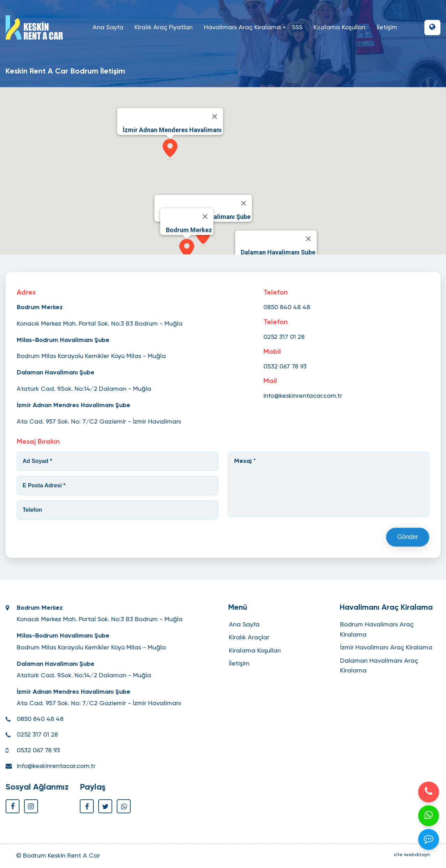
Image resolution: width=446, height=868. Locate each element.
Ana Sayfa (108, 28)
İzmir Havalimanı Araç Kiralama (386, 648)
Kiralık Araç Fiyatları (164, 28)
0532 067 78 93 (285, 367)
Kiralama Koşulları (340, 28)
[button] (432, 28)
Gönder (408, 537)
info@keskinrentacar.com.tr (303, 396)
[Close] (205, 216)
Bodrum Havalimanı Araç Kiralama (377, 630)
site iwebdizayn (412, 855)
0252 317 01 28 (284, 337)
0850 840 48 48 (287, 307)
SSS (297, 28)
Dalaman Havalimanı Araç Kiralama (379, 666)
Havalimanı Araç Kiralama (244, 28)
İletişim (387, 28)
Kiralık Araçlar (249, 638)
